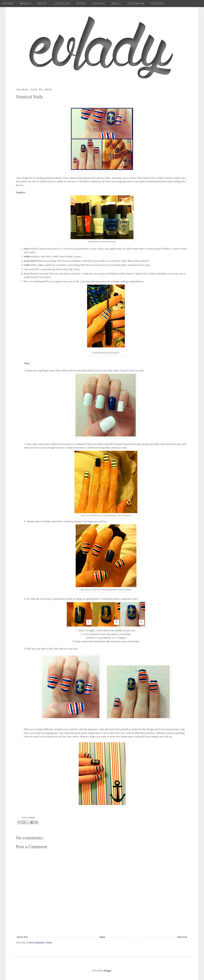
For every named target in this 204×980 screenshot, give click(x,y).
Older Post (182, 937)
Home (102, 937)
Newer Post (22, 937)
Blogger (108, 971)
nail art (31, 817)
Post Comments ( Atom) (40, 943)
